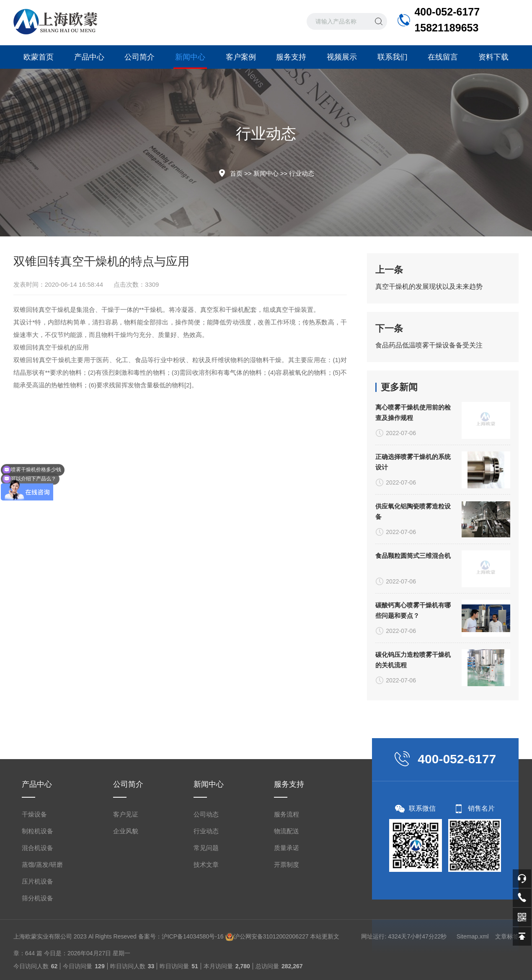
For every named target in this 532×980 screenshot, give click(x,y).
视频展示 (342, 57)
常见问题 (206, 963)
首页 (236, 173)
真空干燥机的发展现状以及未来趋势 (429, 286)
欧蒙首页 (39, 57)
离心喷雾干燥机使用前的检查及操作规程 (413, 584)
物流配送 (287, 946)
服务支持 (291, 57)
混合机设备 (37, 963)
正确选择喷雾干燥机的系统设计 (413, 633)
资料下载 (493, 57)
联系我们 (393, 57)
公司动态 (206, 929)
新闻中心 (190, 61)
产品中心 (89, 57)
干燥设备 (34, 929)
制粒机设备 (37, 946)
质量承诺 (287, 963)
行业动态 (302, 173)
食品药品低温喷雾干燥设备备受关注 (429, 345)
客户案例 (241, 57)
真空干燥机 (54, 310)
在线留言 (443, 57)
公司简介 (139, 57)
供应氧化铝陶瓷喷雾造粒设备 (413, 683)
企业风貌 (126, 946)
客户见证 (126, 929)
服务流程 (287, 929)
